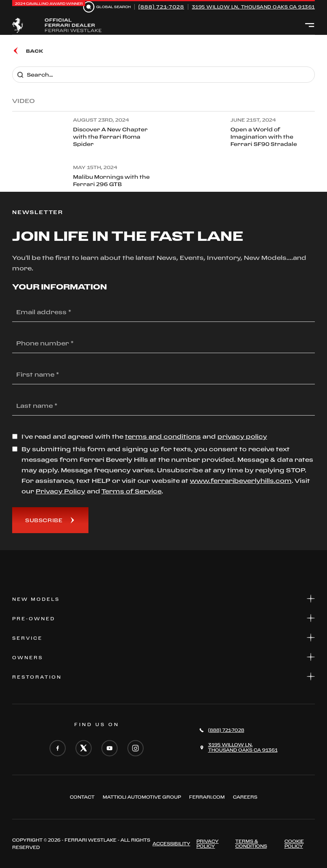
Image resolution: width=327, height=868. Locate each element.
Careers (245, 797)
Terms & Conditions (251, 844)
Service (163, 638)
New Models (163, 599)
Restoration (163, 676)
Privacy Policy (208, 844)
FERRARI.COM (207, 797)
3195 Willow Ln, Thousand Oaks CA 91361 (253, 7)
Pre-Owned (163, 618)
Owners (163, 657)
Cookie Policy (294, 844)
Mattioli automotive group (142, 797)
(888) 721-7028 (161, 7)
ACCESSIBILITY (171, 844)
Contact (82, 797)
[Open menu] (310, 26)
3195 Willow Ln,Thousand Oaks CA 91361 (243, 747)
